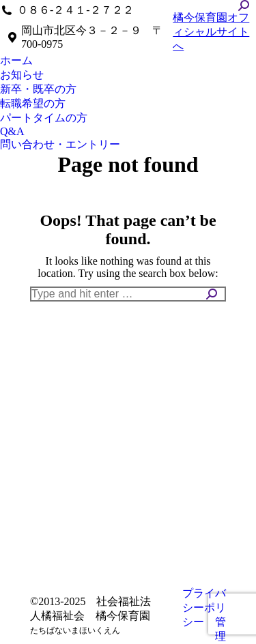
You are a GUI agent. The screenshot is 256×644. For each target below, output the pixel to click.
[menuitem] (16, 61)
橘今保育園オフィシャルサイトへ (211, 32)
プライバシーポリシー (204, 608)
